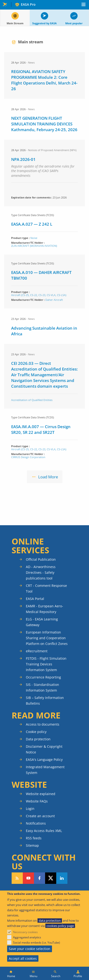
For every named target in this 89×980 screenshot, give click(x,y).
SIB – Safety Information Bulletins (45, 700)
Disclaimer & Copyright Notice (44, 749)
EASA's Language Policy (44, 760)
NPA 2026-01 (23, 159)
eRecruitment (37, 651)
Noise (34, 238)
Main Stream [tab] (15, 23)
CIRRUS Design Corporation (28, 457)
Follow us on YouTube (28, 878)
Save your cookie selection (30, 949)
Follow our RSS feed (17, 878)
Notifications (36, 823)
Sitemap (32, 845)
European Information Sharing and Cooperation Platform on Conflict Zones (47, 638)
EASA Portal (35, 599)
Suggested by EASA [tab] (44, 23)
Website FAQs (37, 801)
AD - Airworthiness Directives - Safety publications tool (41, 572)
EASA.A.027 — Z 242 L (32, 224)
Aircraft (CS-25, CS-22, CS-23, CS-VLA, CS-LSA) (39, 295)
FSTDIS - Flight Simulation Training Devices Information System (46, 664)
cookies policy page (60, 926)
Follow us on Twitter (51, 878)
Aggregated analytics (27, 937)
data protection (50, 921)
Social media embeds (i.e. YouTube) (37, 943)
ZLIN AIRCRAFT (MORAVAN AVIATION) (34, 246)
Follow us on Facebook (40, 878)
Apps (84, 5)
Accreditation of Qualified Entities (32, 400)
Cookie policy (36, 732)
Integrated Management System (45, 770)
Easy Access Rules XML (44, 831)
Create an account (40, 816)
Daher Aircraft (54, 300)
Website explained (41, 794)
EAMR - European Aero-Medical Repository (44, 609)
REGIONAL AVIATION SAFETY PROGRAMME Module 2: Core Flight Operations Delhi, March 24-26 (44, 80)
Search (56, 976)
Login (30, 809)
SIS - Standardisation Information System (42, 687)
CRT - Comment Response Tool (46, 588)
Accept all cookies (23, 958)
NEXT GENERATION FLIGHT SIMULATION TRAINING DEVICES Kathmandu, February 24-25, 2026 (44, 124)
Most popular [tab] (74, 23)
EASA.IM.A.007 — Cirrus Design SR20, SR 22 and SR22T (41, 429)
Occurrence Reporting (43, 677)
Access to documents (43, 724)
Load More (48, 477)
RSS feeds (34, 838)
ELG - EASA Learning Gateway (42, 622)
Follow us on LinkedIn (62, 878)
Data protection (38, 739)
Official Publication (41, 559)
